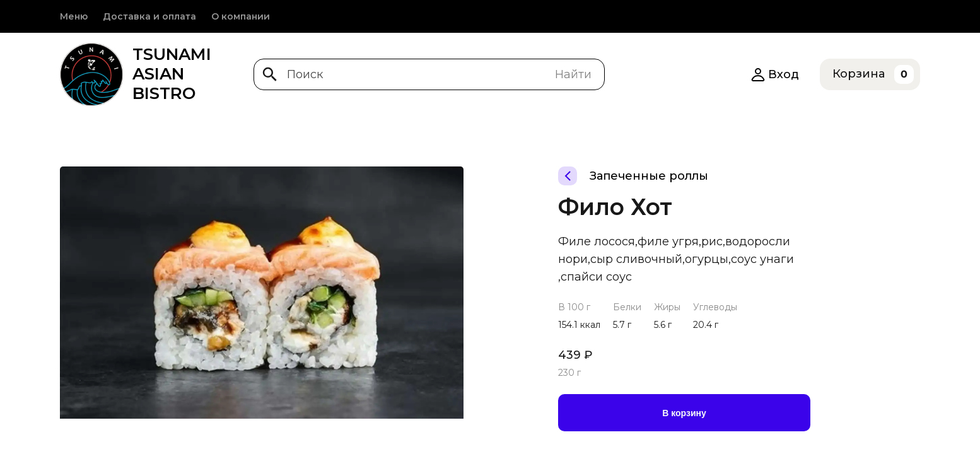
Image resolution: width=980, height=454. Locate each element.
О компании (241, 16)
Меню (74, 16)
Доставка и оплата (149, 16)
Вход (775, 74)
